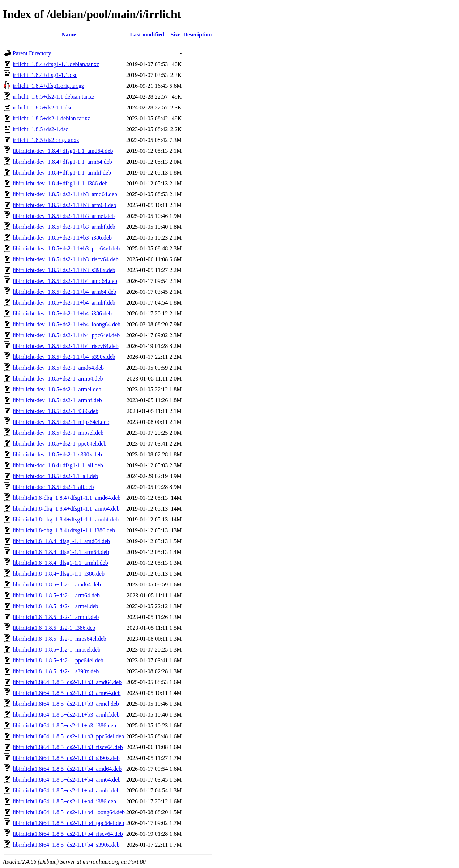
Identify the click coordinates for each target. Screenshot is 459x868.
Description (197, 35)
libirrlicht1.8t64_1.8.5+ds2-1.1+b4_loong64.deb (69, 812)
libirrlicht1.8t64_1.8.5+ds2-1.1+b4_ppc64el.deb (68, 823)
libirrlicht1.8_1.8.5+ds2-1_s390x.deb (56, 671)
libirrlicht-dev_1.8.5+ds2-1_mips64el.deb (61, 422)
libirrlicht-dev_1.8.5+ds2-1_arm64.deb (58, 379)
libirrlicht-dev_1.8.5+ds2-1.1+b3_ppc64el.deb (66, 248)
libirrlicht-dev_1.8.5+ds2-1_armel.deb (57, 389)
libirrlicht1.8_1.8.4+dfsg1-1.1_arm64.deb (61, 552)
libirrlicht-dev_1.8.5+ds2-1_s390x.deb (57, 454)
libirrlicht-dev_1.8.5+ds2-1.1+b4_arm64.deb (64, 292)
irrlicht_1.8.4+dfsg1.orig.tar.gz (48, 86)
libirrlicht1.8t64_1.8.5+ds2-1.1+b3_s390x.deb (66, 758)
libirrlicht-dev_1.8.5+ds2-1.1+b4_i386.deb (62, 313)
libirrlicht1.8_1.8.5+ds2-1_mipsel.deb (57, 650)
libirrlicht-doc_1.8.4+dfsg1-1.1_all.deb (58, 465)
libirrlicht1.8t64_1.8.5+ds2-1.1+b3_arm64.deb (67, 693)
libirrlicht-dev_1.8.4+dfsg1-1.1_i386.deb (60, 183)
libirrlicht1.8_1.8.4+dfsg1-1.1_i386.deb (59, 574)
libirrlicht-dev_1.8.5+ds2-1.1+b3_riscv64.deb (66, 259)
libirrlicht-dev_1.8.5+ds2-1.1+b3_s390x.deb (64, 270)
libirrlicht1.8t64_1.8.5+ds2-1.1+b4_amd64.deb (67, 769)
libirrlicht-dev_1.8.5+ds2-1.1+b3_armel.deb (64, 216)
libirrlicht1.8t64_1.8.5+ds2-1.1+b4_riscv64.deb (68, 834)
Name (69, 35)
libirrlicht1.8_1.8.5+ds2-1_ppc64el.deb (58, 660)
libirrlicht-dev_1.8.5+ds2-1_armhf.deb (57, 400)
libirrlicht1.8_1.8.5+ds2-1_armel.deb (56, 606)
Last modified (147, 35)
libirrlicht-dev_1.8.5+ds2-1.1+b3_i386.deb (62, 238)
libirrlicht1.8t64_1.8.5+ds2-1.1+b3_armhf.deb (66, 715)
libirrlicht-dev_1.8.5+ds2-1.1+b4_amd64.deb (65, 281)
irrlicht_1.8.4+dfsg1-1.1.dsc (45, 75)
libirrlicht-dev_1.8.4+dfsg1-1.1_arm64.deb (62, 162)
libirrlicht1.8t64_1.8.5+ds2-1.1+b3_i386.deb (64, 725)
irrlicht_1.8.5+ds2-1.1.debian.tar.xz (54, 97)
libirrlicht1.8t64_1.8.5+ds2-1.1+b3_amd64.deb (67, 682)
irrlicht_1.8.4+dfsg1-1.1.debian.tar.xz (56, 64)
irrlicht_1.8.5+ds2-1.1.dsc (42, 108)
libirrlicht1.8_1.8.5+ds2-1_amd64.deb (57, 585)
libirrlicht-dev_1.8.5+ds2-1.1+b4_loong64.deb (67, 324)
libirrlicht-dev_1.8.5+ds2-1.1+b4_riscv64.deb (66, 346)
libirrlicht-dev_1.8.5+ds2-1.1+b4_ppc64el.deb (66, 335)
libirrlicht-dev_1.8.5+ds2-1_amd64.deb (58, 368)
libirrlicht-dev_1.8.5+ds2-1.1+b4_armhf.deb (64, 303)
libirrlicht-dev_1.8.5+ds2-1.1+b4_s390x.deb (64, 357)
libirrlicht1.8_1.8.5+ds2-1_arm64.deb (56, 595)
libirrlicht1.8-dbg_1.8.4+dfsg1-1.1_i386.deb (64, 530)
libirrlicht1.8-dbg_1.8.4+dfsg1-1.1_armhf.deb (66, 519)
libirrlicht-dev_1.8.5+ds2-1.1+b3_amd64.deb (65, 194)
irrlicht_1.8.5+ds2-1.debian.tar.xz (51, 118)
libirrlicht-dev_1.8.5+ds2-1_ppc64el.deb (60, 444)
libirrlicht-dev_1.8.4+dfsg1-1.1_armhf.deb (62, 173)
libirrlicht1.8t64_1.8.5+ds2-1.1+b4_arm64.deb (67, 780)
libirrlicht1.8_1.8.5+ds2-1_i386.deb (54, 628)
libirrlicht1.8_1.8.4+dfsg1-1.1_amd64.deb (61, 541)
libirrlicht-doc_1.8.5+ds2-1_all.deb (53, 487)
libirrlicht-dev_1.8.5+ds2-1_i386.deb (56, 411)
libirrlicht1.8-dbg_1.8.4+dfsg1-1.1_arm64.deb (66, 509)
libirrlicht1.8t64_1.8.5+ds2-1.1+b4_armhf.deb (66, 790)
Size (175, 35)
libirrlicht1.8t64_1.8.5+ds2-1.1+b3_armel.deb (66, 704)
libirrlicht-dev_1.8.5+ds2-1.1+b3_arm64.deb (64, 205)
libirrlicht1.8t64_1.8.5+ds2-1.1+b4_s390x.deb (66, 845)
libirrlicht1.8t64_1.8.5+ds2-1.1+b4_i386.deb (64, 801)
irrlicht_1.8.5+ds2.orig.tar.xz (46, 140)
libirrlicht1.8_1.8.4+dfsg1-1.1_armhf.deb (60, 563)
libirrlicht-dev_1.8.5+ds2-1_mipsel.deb (58, 433)
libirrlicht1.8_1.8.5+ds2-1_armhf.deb (56, 617)
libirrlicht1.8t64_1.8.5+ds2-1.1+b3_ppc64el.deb (68, 736)
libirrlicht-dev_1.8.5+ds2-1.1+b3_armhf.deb (64, 227)
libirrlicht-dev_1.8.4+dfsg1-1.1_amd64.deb (63, 151)
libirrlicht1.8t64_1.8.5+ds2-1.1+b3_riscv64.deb (68, 747)
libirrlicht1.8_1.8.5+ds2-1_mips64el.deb (60, 639)
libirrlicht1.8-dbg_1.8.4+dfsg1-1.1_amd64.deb (67, 498)
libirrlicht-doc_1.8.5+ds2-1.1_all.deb (56, 476)
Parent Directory (32, 53)
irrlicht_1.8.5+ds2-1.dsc (40, 129)
